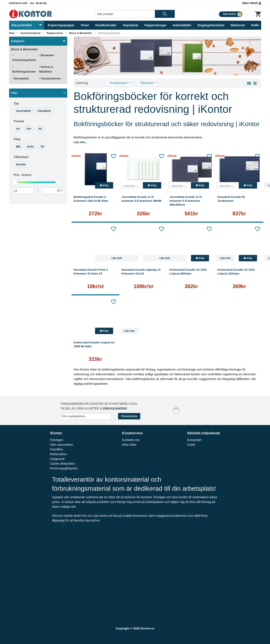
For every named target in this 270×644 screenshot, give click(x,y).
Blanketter (47, 55)
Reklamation (58, 454)
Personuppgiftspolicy (64, 468)
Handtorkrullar (106, 25)
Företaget (56, 440)
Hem (12, 33)
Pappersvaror (55, 33)
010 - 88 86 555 (38, 3)
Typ (16, 103)
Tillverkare (21, 157)
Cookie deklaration (62, 464)
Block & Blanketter (81, 33)
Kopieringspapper (61, 25)
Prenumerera (129, 416)
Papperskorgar (156, 25)
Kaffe (255, 25)
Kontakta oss (18, 3)
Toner (85, 25)
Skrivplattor (21, 78)
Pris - (23, 175)
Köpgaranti (57, 459)
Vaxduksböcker (50, 78)
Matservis (238, 25)
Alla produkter (27, 25)
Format (19, 121)
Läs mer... (81, 142)
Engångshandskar (211, 25)
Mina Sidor (252, 3)
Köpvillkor (57, 449)
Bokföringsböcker (109, 33)
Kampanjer (194, 440)
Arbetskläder (182, 25)
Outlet (191, 445)
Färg (17, 139)
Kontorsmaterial (31, 33)
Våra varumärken (62, 445)
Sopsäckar (130, 25)
